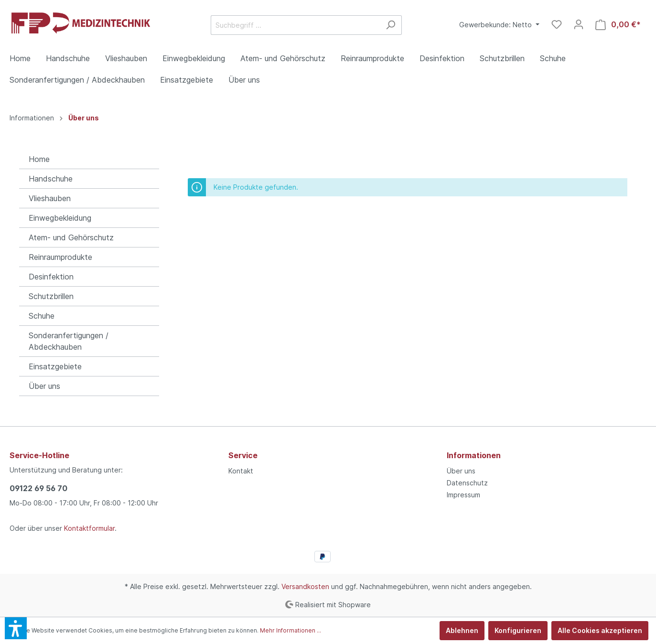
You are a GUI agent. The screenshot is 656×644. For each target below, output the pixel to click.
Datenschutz (467, 483)
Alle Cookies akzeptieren (600, 630)
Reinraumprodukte (60, 257)
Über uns (44, 386)
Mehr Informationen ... (290, 630)
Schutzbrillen (51, 296)
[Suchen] (391, 25)
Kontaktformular (89, 528)
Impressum (463, 495)
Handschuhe (51, 179)
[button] (16, 628)
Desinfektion (51, 277)
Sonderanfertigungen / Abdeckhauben (69, 341)
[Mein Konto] (579, 24)
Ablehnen (462, 630)
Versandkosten (305, 586)
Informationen (474, 455)
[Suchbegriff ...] (295, 25)
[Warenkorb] (618, 25)
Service (243, 455)
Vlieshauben (50, 198)
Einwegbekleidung (60, 218)
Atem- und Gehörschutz (71, 237)
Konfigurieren (518, 630)
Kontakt (241, 471)
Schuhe (42, 316)
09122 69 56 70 (38, 488)
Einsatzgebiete (55, 366)
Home (39, 159)
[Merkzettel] (557, 24)
